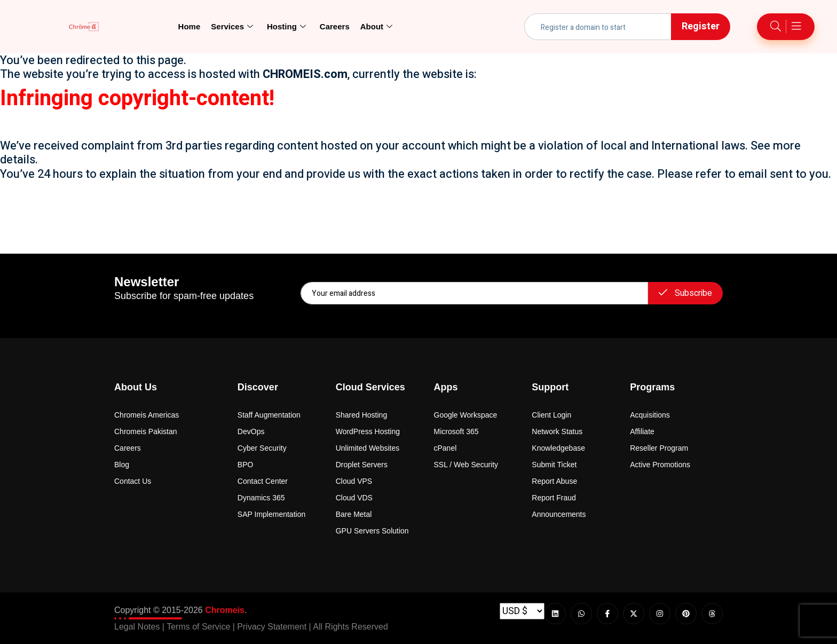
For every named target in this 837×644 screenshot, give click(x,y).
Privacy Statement (272, 627)
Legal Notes (137, 627)
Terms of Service (198, 627)
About (376, 27)
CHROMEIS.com (305, 74)
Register (701, 26)
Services (232, 27)
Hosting (286, 27)
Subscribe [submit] (685, 293)
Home (189, 26)
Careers (335, 26)
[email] (474, 293)
